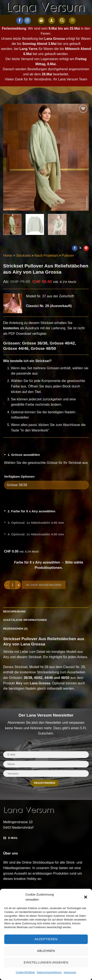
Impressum (70, 972)
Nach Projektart (46, 256)
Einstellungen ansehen (46, 962)
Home (8, 256)
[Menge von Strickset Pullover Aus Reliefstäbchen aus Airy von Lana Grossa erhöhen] (18, 585)
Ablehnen (46, 951)
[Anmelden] (52, 21)
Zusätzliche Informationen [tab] (25, 620)
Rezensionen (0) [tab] (15, 629)
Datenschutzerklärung (49, 972)
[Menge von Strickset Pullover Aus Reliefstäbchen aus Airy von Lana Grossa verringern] (7, 585)
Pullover (68, 256)
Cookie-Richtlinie (25, 972)
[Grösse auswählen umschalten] (46, 457)
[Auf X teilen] (80, 248)
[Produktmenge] (12, 585)
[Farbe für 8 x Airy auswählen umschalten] (46, 514)
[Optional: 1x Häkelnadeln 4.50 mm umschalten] (46, 537)
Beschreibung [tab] (14, 611)
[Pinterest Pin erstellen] (86, 248)
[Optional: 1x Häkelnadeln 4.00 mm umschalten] (46, 525)
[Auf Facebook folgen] (20, 21)
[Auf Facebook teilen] (75, 248)
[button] (86, 897)
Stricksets (23, 256)
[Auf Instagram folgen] (27, 21)
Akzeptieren (46, 939)
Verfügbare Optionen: (20, 477)
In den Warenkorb (44, 585)
